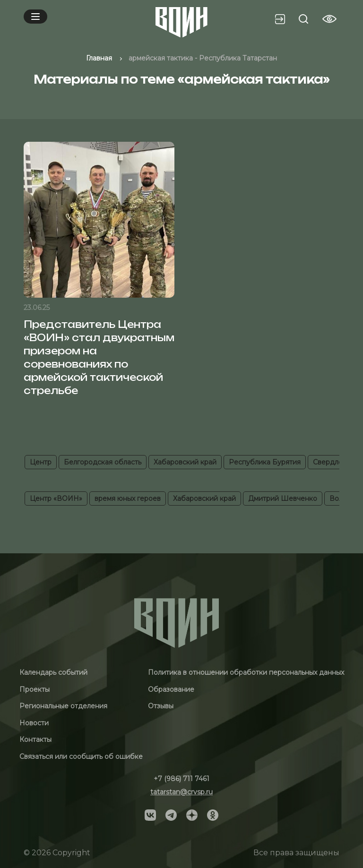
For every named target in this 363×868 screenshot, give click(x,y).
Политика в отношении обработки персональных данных (246, 672)
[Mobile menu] (35, 17)
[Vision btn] (329, 19)
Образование (171, 689)
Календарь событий (53, 672)
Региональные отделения (63, 706)
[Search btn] (303, 19)
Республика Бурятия (265, 462)
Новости (34, 723)
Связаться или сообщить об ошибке (81, 756)
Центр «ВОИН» (56, 498)
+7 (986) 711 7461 (181, 779)
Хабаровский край (185, 462)
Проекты (35, 689)
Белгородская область (103, 462)
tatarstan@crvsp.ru (181, 792)
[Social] (150, 815)
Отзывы (161, 706)
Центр (41, 462)
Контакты (35, 739)
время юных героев (128, 498)
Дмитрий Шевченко (283, 498)
